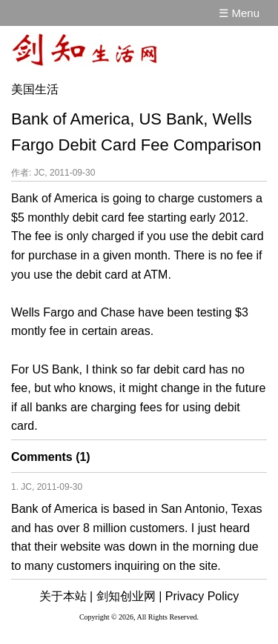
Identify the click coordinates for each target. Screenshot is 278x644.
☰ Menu (239, 13)
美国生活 (35, 89)
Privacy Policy (202, 596)
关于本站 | (66, 596)
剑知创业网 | (129, 596)
